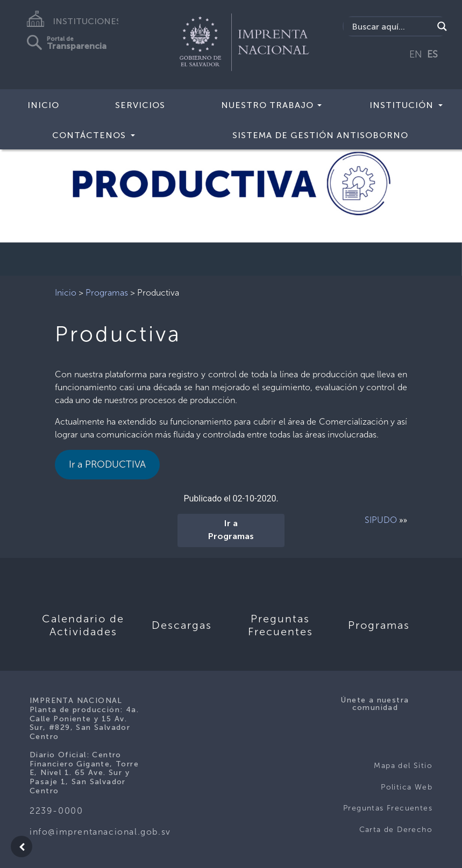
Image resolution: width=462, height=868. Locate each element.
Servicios (140, 105)
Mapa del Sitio (403, 766)
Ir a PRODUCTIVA (107, 464)
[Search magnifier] (442, 26)
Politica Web (407, 787)
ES (432, 54)
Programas (107, 293)
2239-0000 (56, 811)
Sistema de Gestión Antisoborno (320, 135)
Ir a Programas (231, 530)
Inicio (43, 105)
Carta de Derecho (396, 830)
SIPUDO (381, 520)
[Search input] (391, 26)
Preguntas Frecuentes (388, 808)
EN (416, 54)
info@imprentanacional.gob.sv (100, 832)
